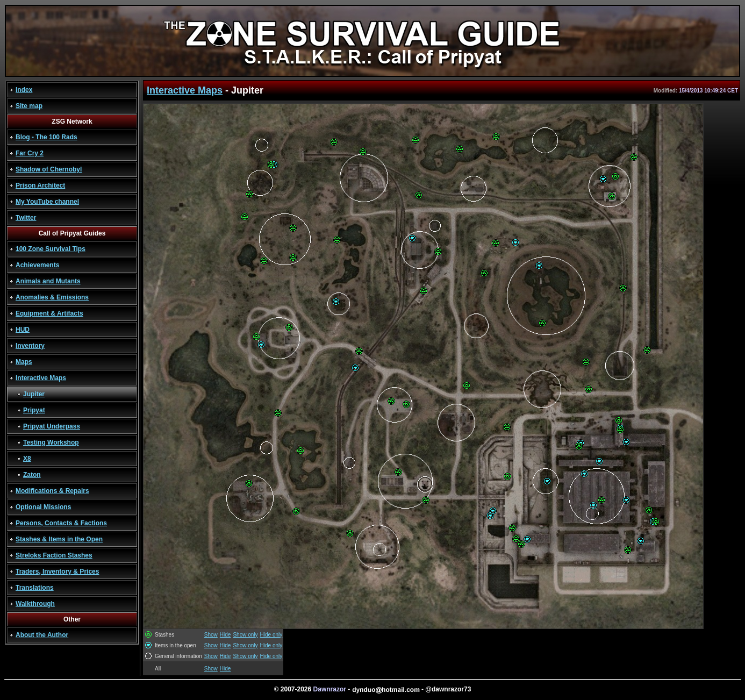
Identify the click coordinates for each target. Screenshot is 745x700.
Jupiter (34, 394)
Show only (245, 635)
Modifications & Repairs (52, 491)
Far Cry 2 (30, 153)
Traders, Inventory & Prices (57, 572)
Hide (225, 635)
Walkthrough (35, 604)
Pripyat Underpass (52, 426)
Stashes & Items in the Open (59, 539)
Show (211, 635)
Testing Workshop (51, 442)
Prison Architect (40, 185)
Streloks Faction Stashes (54, 555)
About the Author (42, 635)
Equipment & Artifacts (49, 313)
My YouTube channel (47, 202)
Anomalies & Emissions (52, 297)
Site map (29, 106)
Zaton (32, 475)
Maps (24, 362)
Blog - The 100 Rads (46, 137)
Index (24, 90)
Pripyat (34, 410)
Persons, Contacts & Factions (61, 523)
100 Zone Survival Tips (51, 249)
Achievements (37, 265)
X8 (27, 459)
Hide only (271, 635)
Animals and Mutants (48, 281)
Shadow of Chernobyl (49, 169)
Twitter (26, 218)
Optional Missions (43, 507)
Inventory (30, 346)
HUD (23, 330)
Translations (35, 588)
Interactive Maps (41, 378)
